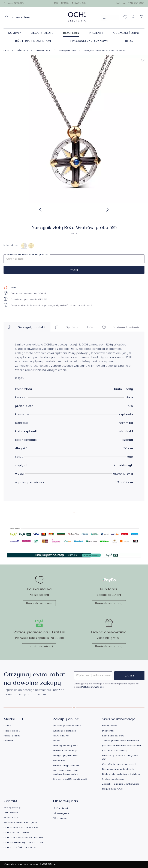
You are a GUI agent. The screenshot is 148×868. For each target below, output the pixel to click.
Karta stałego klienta (66, 766)
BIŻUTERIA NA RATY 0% (70, 3)
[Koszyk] (142, 18)
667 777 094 (36, 843)
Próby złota (109, 726)
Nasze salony (39, 595)
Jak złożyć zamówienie (67, 726)
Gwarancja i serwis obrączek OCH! (120, 758)
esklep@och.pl (12, 808)
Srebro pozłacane (113, 779)
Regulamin (59, 761)
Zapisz (130, 676)
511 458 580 (31, 848)
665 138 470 (36, 838)
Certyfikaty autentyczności (119, 765)
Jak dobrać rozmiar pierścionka (121, 746)
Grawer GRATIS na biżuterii (70, 779)
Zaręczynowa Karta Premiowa (121, 741)
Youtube (60, 819)
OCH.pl (52, 864)
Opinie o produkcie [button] (74, 327)
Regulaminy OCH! (113, 789)
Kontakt (8, 741)
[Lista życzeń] (125, 18)
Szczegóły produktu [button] (27, 327)
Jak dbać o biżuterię (115, 751)
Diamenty (108, 731)
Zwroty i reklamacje (65, 751)
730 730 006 (11, 813)
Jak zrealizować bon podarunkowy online (66, 773)
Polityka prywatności (66, 756)
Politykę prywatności (93, 687)
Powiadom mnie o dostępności (28, 255)
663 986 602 (25, 833)
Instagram (61, 814)
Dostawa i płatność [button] (121, 327)
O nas (7, 726)
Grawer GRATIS (14, 3)
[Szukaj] (104, 18)
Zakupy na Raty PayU (66, 746)
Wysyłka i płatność (65, 731)
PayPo (57, 741)
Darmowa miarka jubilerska (119, 770)
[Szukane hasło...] (113, 17)
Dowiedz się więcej (109, 603)
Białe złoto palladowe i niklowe (121, 774)
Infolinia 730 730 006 (130, 3)
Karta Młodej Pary (113, 736)
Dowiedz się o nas (39, 603)
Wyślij (74, 270)
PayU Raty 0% (61, 736)
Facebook (61, 809)
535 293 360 (31, 828)
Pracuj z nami (12, 736)
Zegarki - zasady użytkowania (121, 784)
